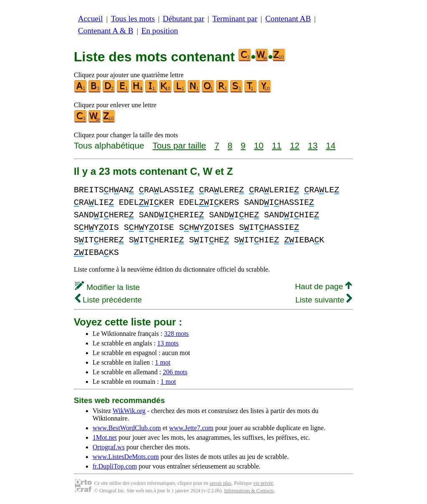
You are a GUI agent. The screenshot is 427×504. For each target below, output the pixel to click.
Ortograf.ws (109, 447)
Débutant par (183, 19)
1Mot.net (105, 437)
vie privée (263, 483)
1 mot (163, 362)
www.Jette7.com (191, 428)
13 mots (168, 343)
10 (259, 145)
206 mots (175, 372)
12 (295, 145)
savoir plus (221, 483)
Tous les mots (133, 19)
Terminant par (235, 19)
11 (277, 145)
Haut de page (323, 286)
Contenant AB (288, 19)
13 (313, 145)
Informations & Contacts (249, 491)
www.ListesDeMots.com (126, 457)
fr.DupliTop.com (115, 466)
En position (160, 31)
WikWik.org (129, 411)
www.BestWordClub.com (127, 428)
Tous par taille (179, 145)
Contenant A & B (106, 31)
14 (330, 145)
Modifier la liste (107, 287)
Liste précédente (108, 300)
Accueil (90, 19)
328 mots (176, 334)
